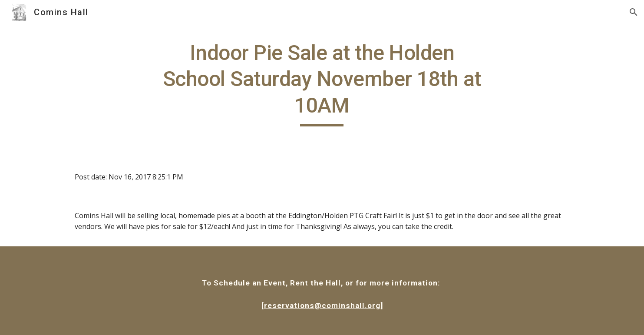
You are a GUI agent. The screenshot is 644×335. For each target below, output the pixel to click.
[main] (322, 83)
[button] (634, 12)
